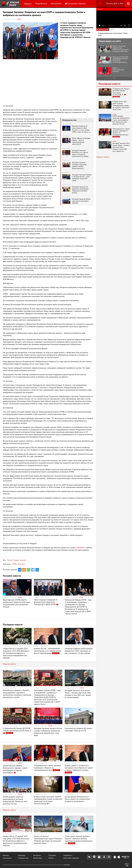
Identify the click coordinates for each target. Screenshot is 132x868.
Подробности (41, 4)
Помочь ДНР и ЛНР (115, 4)
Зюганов (23, 560)
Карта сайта (67, 865)
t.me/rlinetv (80, 548)
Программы (56, 4)
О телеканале (7, 858)
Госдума (16, 560)
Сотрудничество (23, 858)
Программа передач (75, 4)
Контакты (6, 856)
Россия (10, 560)
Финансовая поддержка (71, 858)
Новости (28, 4)
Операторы (22, 856)
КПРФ (15, 564)
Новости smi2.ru (9, 664)
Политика (21, 564)
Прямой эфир (38, 858)
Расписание (37, 856)
